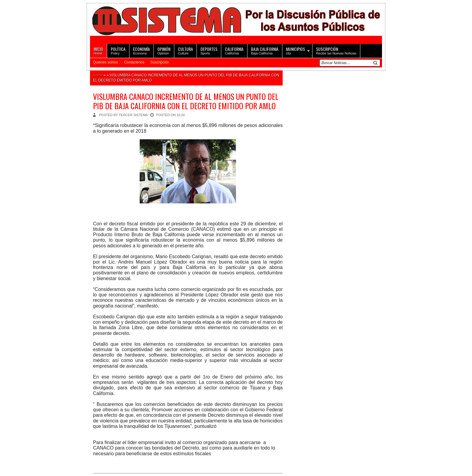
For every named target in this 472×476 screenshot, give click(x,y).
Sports (209, 50)
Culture (185, 50)
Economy (141, 50)
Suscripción (160, 62)
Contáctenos (134, 62)
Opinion (164, 50)
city (295, 50)
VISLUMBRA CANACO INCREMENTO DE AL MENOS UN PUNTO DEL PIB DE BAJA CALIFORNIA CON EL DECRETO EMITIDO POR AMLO (186, 101)
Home (98, 50)
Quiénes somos (106, 62)
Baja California (265, 50)
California (234, 50)
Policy (118, 50)
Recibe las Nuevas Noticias (336, 50)
